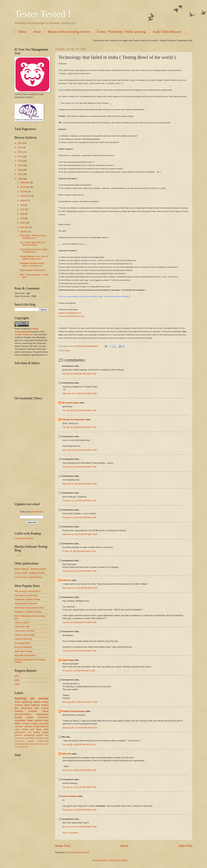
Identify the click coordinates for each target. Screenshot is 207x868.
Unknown (66, 580)
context (19, 705)
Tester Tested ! (43, 14)
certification (19, 738)
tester (18, 702)
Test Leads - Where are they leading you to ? (33, 237)
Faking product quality (25, 635)
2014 (20, 143)
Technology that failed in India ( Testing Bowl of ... (34, 251)
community (44, 723)
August (24, 200)
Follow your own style (25, 631)
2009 (20, 165)
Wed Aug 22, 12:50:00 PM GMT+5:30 (80, 588)
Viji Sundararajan (70, 403)
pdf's (27, 738)
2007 (20, 174)
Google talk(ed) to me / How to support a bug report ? (34, 258)
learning (20, 698)
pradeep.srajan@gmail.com (70, 313)
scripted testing (30, 723)
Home (22, 32)
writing (25, 729)
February (25, 227)
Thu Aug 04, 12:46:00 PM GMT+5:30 (79, 810)
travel (27, 744)
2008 (20, 170)
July (22, 205)
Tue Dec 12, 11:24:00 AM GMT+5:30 (79, 501)
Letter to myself (22, 623)
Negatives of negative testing (28, 612)
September (26, 196)
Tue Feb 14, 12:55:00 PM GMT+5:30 (79, 467)
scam (46, 744)
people (44, 698)
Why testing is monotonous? (28, 591)
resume (17, 747)
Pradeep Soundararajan (73, 419)
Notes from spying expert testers (30, 608)
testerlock (24, 747)
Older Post (186, 846)
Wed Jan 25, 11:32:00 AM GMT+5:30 (80, 393)
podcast (31, 741)
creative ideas (38, 711)
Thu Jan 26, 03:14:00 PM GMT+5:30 (79, 410)
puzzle (39, 735)
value (17, 729)
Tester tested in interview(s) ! (33, 270)
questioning (29, 735)
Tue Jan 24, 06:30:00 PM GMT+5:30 (79, 374)
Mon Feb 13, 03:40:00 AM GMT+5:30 (80, 450)
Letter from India (22, 627)
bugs (67, 350)
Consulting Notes (22, 643)
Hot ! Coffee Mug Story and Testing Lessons (32, 244)
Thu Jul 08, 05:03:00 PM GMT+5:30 (79, 744)
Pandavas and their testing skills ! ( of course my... (32, 264)
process (18, 735)
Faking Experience (23, 639)
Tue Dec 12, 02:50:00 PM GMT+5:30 (79, 518)
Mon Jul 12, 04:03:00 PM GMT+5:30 (79, 770)
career (30, 717)
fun (30, 732)
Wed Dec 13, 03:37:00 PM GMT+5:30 (80, 534)
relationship (19, 744)
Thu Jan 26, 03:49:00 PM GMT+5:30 (79, 427)
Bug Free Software (23, 647)
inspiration (20, 720)
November (25, 187)
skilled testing (41, 702)
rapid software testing (36, 705)
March (23, 223)
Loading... (19, 555)
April (23, 218)
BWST (32, 738)
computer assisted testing (27, 726)
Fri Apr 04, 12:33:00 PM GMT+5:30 (79, 671)
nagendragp (68, 660)
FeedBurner (38, 512)
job (32, 698)
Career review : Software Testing (30, 573)
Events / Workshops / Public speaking (121, 32)
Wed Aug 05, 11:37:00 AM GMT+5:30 (80, 728)
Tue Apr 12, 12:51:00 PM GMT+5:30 (79, 787)
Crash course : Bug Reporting (28, 577)
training (19, 711)
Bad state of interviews (25, 655)
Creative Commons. (24, 334)
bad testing (42, 708)
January (24, 232)
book (46, 735)
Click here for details (24, 538)
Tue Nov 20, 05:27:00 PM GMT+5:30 (79, 651)
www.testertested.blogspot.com (71, 316)
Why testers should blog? (26, 595)
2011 (20, 156)
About (37, 32)
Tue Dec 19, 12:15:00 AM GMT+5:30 (79, 571)
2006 (20, 179)
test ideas (36, 729)
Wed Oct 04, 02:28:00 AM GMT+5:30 (80, 484)
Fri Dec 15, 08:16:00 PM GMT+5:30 (79, 551)
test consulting (23, 708)
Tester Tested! (21, 329)
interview (44, 726)
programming (43, 741)
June (23, 209)
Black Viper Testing (23, 651)
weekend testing (37, 744)
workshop (27, 702)
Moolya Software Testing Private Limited (113, 860)
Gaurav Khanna (69, 796)
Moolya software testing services (69, 32)
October (24, 192)
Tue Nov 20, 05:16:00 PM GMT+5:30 (79, 622)
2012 (20, 152)
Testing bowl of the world (26, 603)
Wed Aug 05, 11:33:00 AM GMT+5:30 (80, 702)
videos (46, 732)
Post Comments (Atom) (79, 852)
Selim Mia (66, 754)
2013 (20, 147)
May (22, 214)
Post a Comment (70, 833)
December (25, 182)
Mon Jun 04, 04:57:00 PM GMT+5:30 (80, 827)
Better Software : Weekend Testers (31, 569)
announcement (23, 714)
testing (37, 732)
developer (40, 738)
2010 (20, 161)
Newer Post (63, 846)
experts (38, 720)
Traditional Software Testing (27, 599)
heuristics (43, 717)
